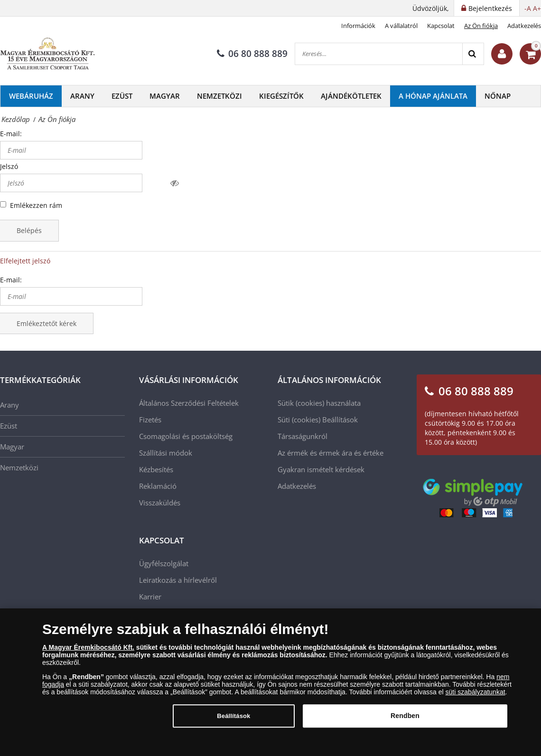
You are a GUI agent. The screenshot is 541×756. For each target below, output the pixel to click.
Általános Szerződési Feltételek (189, 403)
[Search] (473, 54)
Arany (82, 96)
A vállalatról (401, 26)
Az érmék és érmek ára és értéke (331, 453)
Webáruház (31, 96)
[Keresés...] (379, 54)
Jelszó (9, 166)
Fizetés (150, 420)
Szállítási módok (166, 453)
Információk (358, 26)
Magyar (165, 96)
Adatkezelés (524, 26)
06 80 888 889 (252, 54)
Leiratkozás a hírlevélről (178, 580)
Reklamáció (158, 486)
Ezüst (122, 96)
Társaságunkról (303, 436)
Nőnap (498, 96)
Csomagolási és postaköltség (186, 436)
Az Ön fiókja (481, 26)
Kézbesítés (156, 469)
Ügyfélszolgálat (164, 563)
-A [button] (528, 8)
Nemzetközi (219, 96)
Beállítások (340, 420)
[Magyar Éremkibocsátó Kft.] (47, 54)
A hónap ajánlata (433, 96)
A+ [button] (537, 8)
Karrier (150, 597)
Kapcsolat (441, 26)
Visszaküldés (160, 503)
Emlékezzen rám (36, 205)
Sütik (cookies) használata (319, 403)
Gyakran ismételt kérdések (321, 469)
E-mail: (11, 134)
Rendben (405, 721)
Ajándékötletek (351, 96)
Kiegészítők (281, 96)
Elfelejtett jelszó (25, 261)
